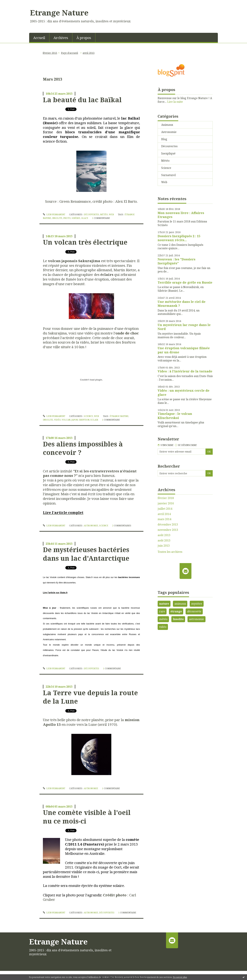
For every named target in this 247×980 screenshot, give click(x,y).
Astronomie (91, 526)
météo (163, 619)
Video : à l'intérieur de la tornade (185, 371)
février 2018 (166, 498)
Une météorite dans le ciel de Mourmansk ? (182, 304)
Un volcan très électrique (85, 242)
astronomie (196, 619)
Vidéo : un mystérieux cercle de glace (184, 392)
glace (85, 218)
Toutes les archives (170, 552)
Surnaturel (168, 175)
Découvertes (92, 214)
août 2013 (164, 535)
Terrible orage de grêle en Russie (185, 282)
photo (67, 218)
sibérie (76, 218)
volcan (66, 420)
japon (75, 420)
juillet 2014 (165, 509)
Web (111, 214)
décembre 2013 (168, 525)
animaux (180, 604)
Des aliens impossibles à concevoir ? (83, 448)
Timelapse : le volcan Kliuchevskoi (175, 416)
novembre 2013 (168, 530)
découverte (194, 611)
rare (162, 611)
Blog (164, 139)
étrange (176, 611)
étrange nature (119, 416)
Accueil (39, 38)
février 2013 (50, 53)
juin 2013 (164, 546)
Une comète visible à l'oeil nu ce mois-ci (87, 817)
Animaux (167, 125)
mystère (197, 604)
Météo (104, 214)
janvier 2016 (166, 503)
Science (88, 416)
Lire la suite (175, 102)
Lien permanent (54, 214)
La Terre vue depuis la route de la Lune (90, 697)
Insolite (178, 619)
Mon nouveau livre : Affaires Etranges (181, 215)
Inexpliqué (168, 153)
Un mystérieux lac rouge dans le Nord (184, 327)
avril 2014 (164, 514)
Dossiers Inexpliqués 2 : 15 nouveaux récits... (179, 238)
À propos (84, 38)
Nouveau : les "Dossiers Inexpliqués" (177, 261)
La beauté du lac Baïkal (82, 100)
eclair (94, 420)
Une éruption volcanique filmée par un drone (184, 350)
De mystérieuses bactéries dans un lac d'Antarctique (86, 554)
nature (164, 604)
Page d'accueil (70, 53)
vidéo (57, 420)
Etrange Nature (59, 13)
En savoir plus (180, 977)
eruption (84, 420)
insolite (57, 218)
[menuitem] (39, 37)
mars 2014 (164, 519)
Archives (61, 38)
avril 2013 (89, 53)
